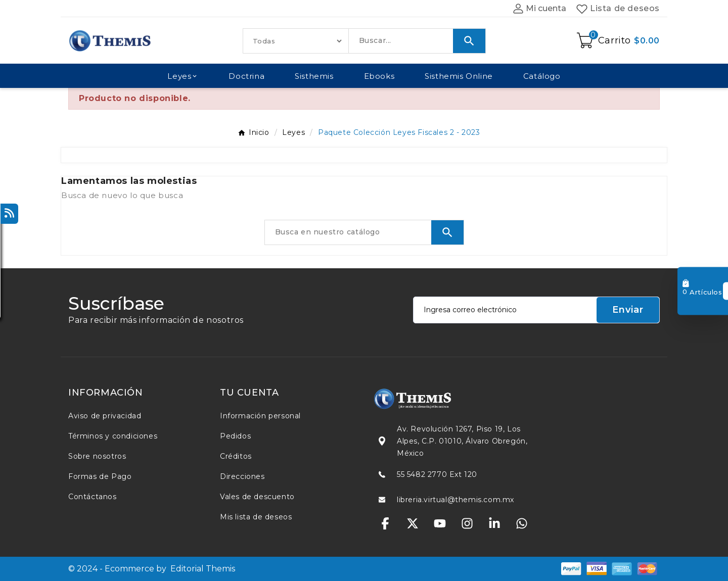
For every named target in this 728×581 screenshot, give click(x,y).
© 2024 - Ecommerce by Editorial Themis (152, 569)
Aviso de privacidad (105, 416)
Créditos (236, 456)
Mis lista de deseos (256, 517)
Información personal (260, 416)
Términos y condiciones (113, 436)
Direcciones (242, 476)
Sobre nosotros (97, 456)
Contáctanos (93, 497)
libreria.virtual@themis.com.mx (456, 500)
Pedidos (235, 436)
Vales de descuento (257, 497)
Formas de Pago (100, 476)
